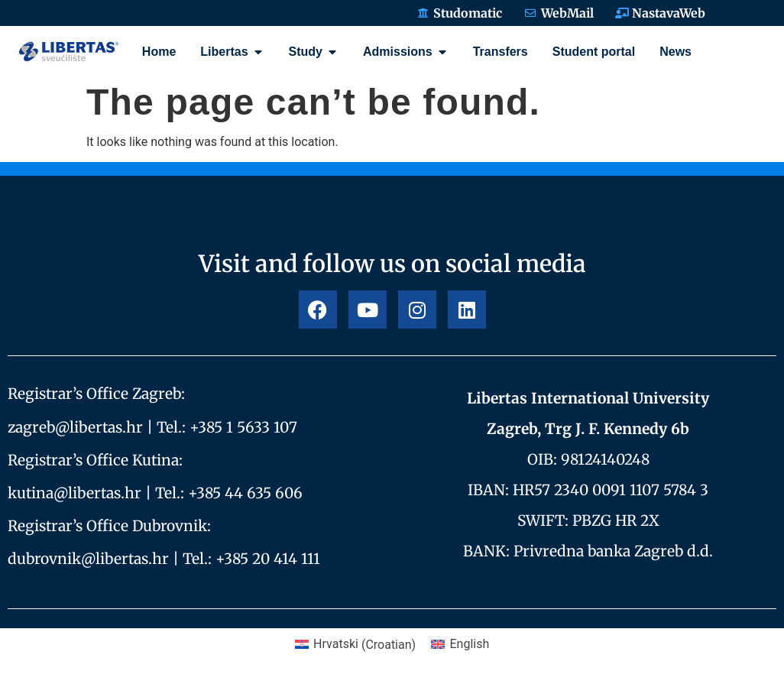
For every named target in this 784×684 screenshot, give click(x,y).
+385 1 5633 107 (243, 427)
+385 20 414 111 (268, 559)
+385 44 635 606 (245, 493)
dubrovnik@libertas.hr (88, 559)
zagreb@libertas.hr (75, 427)
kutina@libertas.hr (75, 493)
